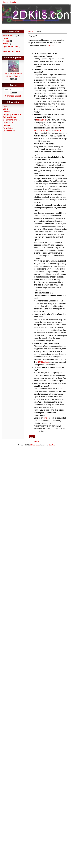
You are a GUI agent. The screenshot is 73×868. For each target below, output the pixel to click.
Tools (5, 44)
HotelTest (37, 28)
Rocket (58, 131)
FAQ (5, 106)
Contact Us (8, 123)
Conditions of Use (11, 120)
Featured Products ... (13, 51)
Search (13, 85)
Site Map (7, 125)
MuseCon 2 (41, 120)
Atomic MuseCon (41, 131)
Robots (6, 41)
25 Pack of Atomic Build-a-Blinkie (13, 74)
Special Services (11, 46)
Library (6, 112)
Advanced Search (13, 96)
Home (6, 2)
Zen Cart (52, 445)
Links (5, 109)
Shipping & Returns (12, 114)
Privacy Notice (10, 117)
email (51, 45)
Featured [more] (13, 58)
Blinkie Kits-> (9, 35)
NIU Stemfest (43, 362)
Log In (13, 2)
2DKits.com (35, 445)
